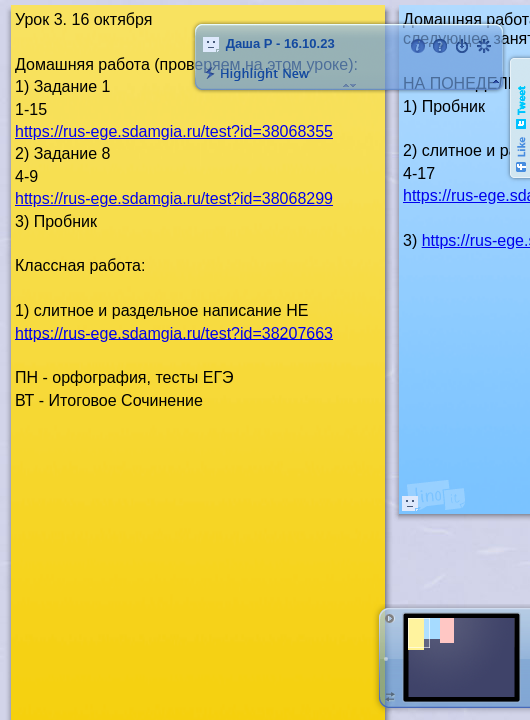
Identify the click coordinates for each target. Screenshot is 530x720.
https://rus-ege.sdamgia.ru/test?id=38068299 (174, 198)
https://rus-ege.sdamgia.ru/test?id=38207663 (174, 332)
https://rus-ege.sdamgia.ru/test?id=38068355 (174, 131)
